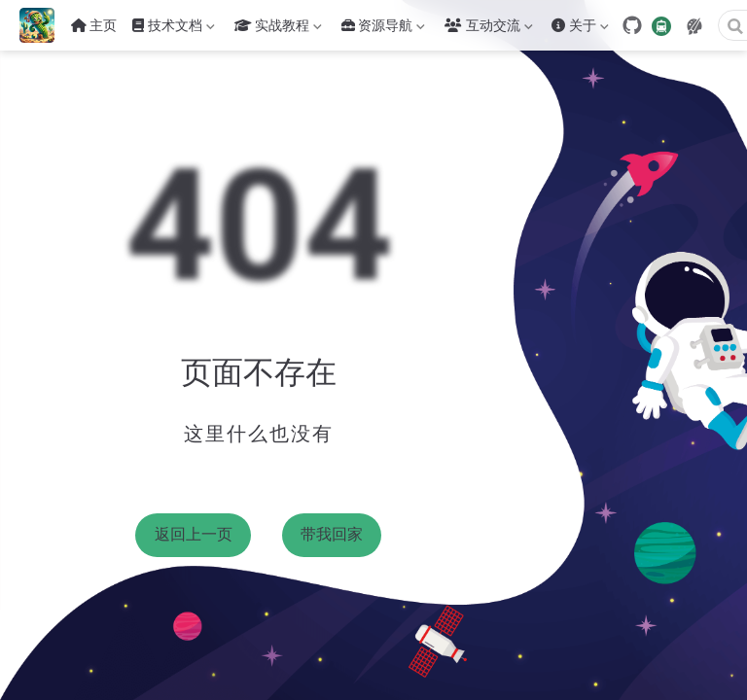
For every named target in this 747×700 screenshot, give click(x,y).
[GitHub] (632, 25)
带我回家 (332, 534)
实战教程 (278, 29)
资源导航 (383, 29)
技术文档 (173, 29)
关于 (580, 29)
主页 (94, 25)
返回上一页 (194, 534)
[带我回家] (43, 25)
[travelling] (661, 25)
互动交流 (488, 29)
